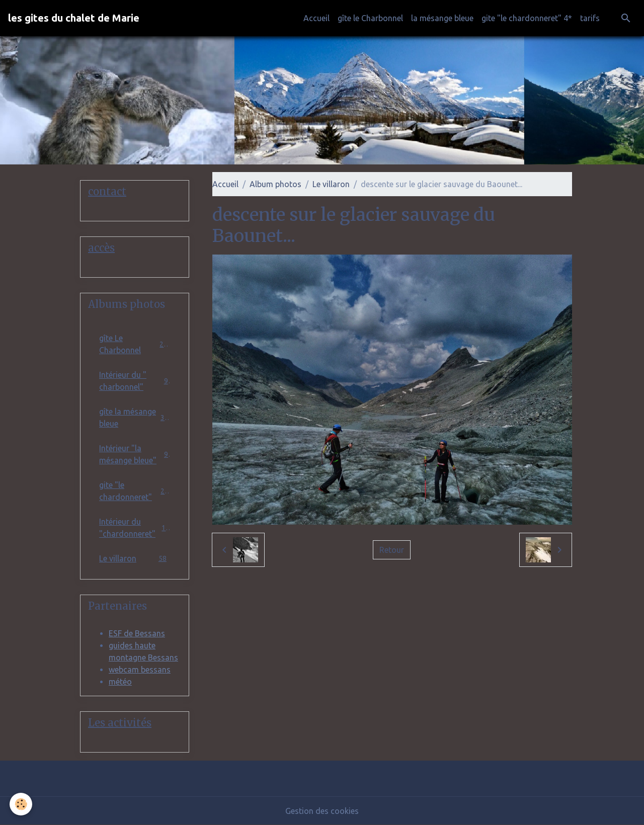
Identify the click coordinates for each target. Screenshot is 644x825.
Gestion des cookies (322, 811)
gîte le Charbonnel (370, 18)
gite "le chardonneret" (135, 491)
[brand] (74, 18)
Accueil (316, 18)
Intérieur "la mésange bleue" (135, 454)
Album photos (275, 184)
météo (120, 682)
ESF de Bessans (137, 633)
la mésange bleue (442, 18)
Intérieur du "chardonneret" (135, 528)
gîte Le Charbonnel (135, 344)
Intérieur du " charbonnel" (135, 381)
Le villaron (331, 184)
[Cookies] (21, 804)
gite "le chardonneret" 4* (527, 18)
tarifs (590, 18)
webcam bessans (140, 670)
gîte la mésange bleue (135, 418)
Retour (392, 550)
